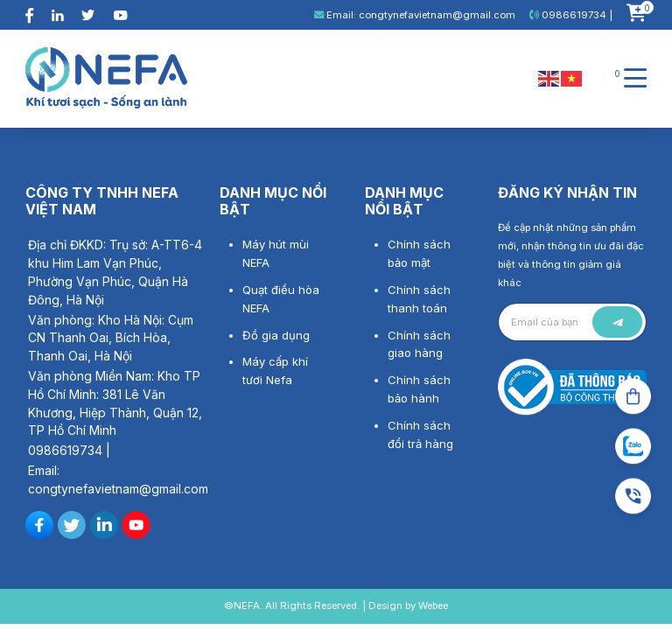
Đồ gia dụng (276, 335)
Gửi (617, 322)
